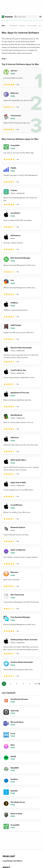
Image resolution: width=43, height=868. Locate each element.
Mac (4, 26)
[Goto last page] (37, 684)
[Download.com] (7, 17)
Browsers (22, 26)
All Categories (14, 26)
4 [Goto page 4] (23, 684)
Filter (5, 59)
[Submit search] (16, 17)
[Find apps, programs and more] (26, 17)
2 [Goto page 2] (10, 684)
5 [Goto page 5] (30, 684)
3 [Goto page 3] (17, 684)
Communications (32, 26)
